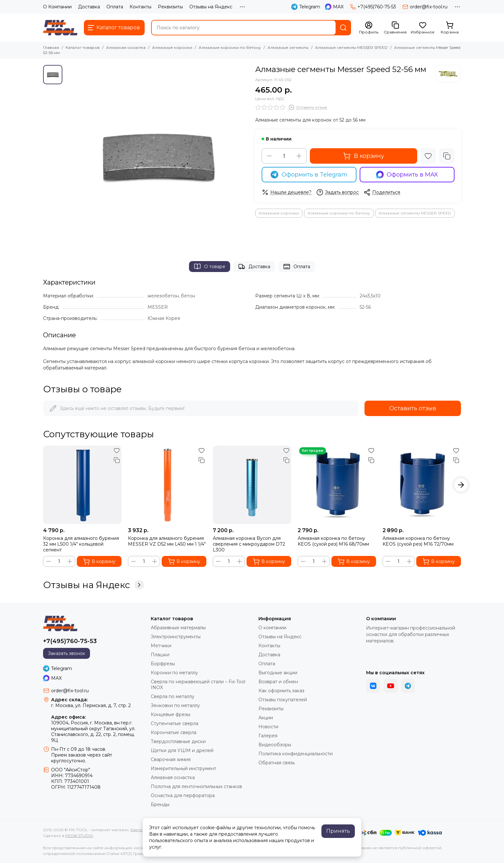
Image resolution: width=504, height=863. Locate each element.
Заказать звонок (67, 653)
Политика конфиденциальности (296, 754)
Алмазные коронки (172, 47)
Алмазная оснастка (126, 47)
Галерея (268, 736)
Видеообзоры (275, 745)
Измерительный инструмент (184, 768)
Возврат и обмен (278, 682)
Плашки (160, 655)
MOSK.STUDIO (79, 836)
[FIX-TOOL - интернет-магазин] (60, 28)
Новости (268, 727)
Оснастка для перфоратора (183, 795)
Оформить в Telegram (309, 175)
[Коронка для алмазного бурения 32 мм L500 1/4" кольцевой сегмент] (82, 485)
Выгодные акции (278, 673)
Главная (51, 47)
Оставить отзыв (413, 408)
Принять (338, 831)
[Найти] (343, 28)
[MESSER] (448, 74)
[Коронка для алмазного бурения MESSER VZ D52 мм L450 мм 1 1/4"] (167, 485)
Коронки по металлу (174, 673)
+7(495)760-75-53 (373, 7)
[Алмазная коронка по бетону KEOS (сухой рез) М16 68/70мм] (337, 485)
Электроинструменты (176, 637)
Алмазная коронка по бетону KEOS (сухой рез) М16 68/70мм (333, 541)
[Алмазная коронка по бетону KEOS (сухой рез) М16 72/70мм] (422, 485)
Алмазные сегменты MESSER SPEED (351, 47)
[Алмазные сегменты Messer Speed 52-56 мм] (157, 157)
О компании (272, 628)
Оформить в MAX (407, 175)
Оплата (115, 7)
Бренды (160, 804)
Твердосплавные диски (178, 741)
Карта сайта (142, 830)
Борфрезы (163, 664)
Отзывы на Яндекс (211, 7)
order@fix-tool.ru (425, 7)
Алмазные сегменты (288, 47)
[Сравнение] (395, 28)
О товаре (210, 267)
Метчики (161, 646)
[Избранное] (423, 28)
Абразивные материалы (178, 628)
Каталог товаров (83, 47)
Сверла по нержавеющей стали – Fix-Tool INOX (198, 685)
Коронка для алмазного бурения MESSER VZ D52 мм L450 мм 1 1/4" (167, 541)
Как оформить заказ (281, 691)
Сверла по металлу (173, 696)
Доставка (89, 7)
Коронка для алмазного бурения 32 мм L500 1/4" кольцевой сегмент (81, 544)
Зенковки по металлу (175, 705)
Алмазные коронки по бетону (230, 47)
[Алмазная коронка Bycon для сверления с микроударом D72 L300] (252, 485)
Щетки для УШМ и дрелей (182, 750)
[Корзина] (450, 28)
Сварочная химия (171, 759)
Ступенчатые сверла (175, 723)
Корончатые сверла (174, 732)
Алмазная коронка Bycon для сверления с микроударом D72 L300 (249, 544)
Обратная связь (277, 763)
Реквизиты (170, 7)
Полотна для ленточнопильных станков (196, 786)
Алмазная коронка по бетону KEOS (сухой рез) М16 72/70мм (418, 541)
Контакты (140, 7)
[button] (461, 485)
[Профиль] (369, 28)
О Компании (57, 7)
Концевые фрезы (171, 714)
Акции (266, 718)
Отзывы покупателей (283, 700)
